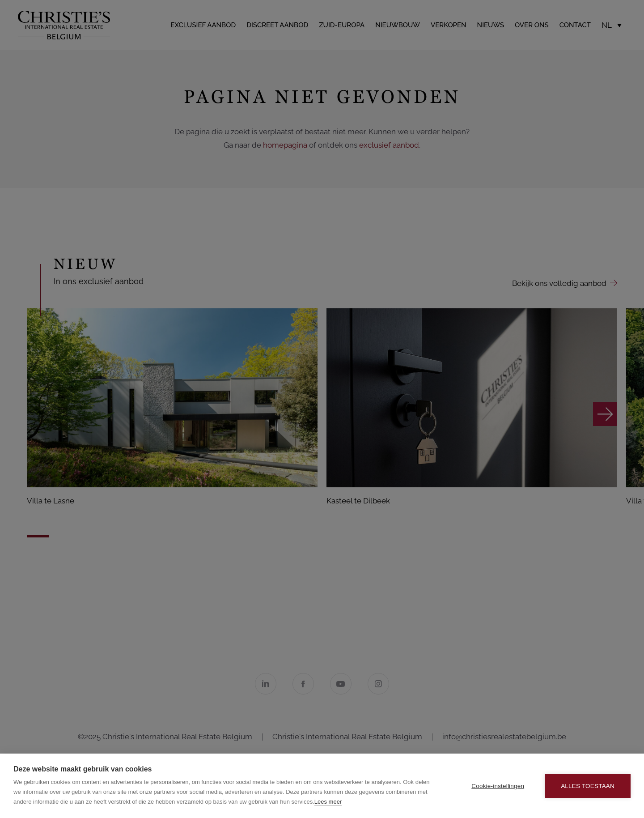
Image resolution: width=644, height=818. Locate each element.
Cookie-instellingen (498, 786)
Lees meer (328, 802)
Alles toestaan (588, 786)
